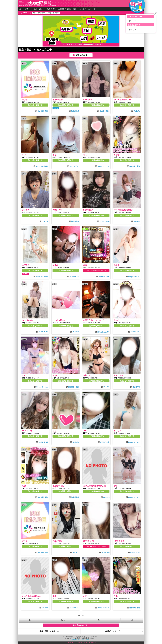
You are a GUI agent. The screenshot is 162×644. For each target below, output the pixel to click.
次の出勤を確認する (35, 105)
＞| (132, 620)
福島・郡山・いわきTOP (49, 631)
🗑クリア (132, 21)
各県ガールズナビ (112, 631)
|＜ (30, 620)
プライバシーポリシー (84, 640)
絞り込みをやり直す (81, 625)
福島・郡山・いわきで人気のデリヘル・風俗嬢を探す (40, 6)
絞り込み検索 (82, 55)
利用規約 (74, 640)
